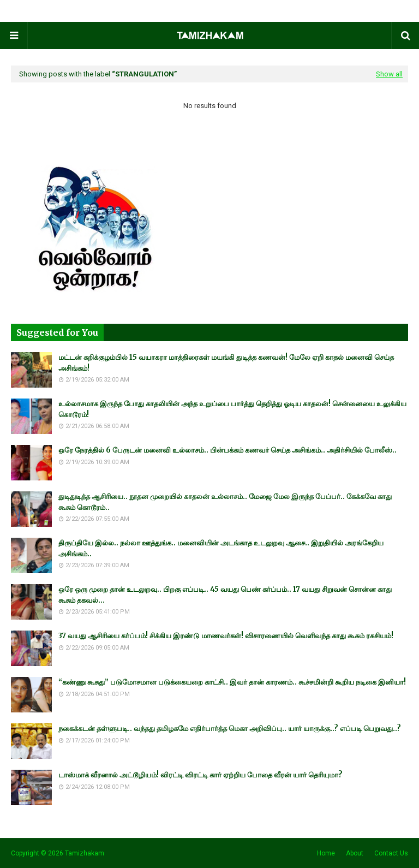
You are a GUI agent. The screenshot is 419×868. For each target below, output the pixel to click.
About (355, 853)
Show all (389, 74)
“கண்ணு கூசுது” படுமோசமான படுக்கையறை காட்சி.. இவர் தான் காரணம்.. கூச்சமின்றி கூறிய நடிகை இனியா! (232, 682)
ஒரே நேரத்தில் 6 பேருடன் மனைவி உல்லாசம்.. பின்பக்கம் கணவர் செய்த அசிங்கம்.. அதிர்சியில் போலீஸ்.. (228, 450)
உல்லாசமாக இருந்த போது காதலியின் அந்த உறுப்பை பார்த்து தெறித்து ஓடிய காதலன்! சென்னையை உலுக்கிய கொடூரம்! (232, 409)
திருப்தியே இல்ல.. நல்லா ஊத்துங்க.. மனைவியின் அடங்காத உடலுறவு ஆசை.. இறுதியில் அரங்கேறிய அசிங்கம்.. (221, 548)
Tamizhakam (85, 853)
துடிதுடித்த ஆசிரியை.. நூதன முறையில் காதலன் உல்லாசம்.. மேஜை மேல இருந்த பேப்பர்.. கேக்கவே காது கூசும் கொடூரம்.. (225, 502)
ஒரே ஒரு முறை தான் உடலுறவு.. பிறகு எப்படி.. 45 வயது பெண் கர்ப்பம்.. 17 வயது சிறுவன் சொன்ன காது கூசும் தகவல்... (225, 595)
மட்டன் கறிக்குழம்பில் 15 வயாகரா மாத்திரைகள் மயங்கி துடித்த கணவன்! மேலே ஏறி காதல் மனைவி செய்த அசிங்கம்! (226, 363)
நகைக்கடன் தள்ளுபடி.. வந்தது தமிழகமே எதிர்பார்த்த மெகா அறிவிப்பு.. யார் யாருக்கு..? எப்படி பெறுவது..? (230, 729)
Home (326, 853)
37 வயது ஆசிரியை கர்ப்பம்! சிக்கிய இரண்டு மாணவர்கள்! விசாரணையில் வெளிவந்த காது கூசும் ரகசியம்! (226, 636)
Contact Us (391, 853)
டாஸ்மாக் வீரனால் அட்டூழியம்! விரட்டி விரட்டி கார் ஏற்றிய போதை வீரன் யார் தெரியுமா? (200, 775)
